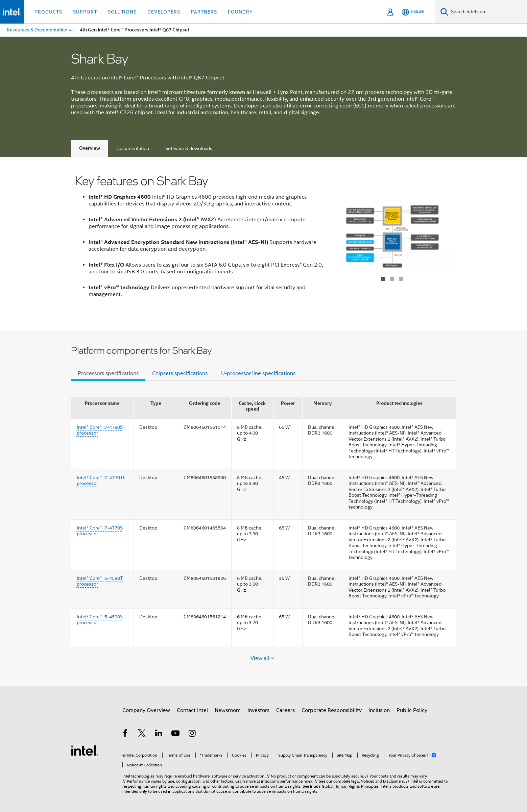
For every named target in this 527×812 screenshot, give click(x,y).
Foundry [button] (240, 12)
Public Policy (412, 710)
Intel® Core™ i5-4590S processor (100, 620)
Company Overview (146, 710)
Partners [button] (204, 12)
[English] (413, 12)
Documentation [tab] (133, 148)
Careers (285, 710)
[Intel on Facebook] (125, 734)
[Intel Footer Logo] (85, 750)
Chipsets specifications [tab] (180, 373)
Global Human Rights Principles (350, 786)
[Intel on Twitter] (142, 734)
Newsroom (228, 710)
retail (265, 113)
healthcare (243, 113)
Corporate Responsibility (332, 710)
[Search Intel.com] (488, 12)
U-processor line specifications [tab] (258, 373)
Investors (258, 710)
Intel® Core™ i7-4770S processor (100, 531)
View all (260, 658)
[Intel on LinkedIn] (159, 734)
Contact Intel (192, 710)
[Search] (444, 12)
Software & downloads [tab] (189, 148)
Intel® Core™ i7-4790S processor (100, 430)
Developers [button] (164, 12)
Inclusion (379, 710)
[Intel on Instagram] (192, 734)
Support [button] (85, 12)
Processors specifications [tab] (108, 373)
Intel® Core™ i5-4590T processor (100, 581)
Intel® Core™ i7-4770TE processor (101, 481)
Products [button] (48, 12)
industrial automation (202, 113)
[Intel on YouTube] (175, 734)
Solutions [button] (122, 12)
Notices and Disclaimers (382, 781)
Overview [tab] (90, 148)
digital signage (302, 113)
